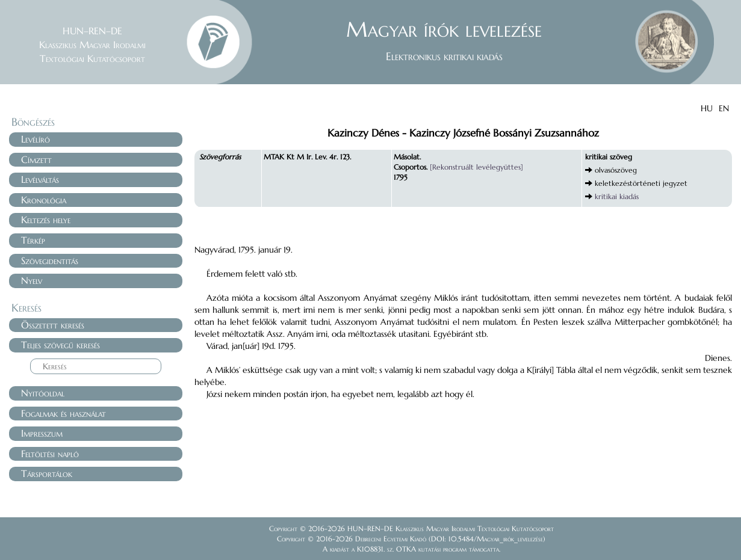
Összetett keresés (53, 325)
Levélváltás (40, 179)
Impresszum (42, 433)
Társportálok (47, 473)
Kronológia (44, 200)
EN (724, 108)
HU (707, 108)
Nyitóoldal (43, 393)
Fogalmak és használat (64, 413)
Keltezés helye (46, 220)
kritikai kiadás (617, 196)
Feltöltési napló (50, 454)
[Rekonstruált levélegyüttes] (476, 167)
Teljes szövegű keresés (60, 345)
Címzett (36, 159)
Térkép (33, 240)
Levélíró (36, 139)
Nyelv (32, 280)
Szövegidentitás (50, 260)
